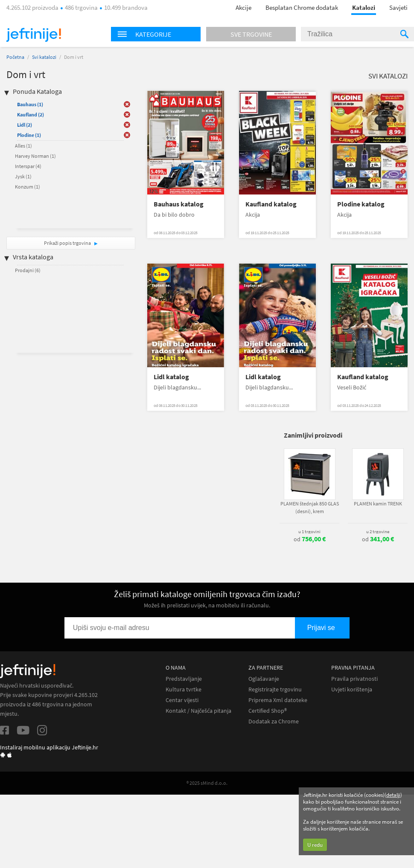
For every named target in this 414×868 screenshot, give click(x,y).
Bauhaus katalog (179, 204)
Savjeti (398, 7)
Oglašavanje (264, 679)
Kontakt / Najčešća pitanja (198, 711)
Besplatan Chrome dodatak (302, 7)
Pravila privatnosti (354, 679)
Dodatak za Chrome (274, 721)
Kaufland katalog (271, 204)
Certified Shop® (268, 711)
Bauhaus (30, 104)
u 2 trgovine (378, 531)
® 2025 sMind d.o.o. (207, 783)
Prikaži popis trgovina (68, 243)
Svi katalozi (44, 57)
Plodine (29, 135)
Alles (23, 146)
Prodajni (28, 270)
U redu (315, 845)
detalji (393, 795)
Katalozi (364, 7)
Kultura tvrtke (184, 689)
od (310, 539)
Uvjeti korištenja (352, 689)
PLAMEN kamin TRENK (378, 504)
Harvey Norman (35, 156)
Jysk (23, 176)
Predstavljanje (184, 679)
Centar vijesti (182, 700)
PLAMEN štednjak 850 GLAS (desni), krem (310, 507)
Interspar (28, 166)
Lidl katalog (171, 377)
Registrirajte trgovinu (275, 689)
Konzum (28, 187)
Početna (15, 57)
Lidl (25, 125)
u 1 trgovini (309, 531)
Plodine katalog (361, 204)
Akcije (243, 7)
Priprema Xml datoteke (278, 700)
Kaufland (31, 115)
